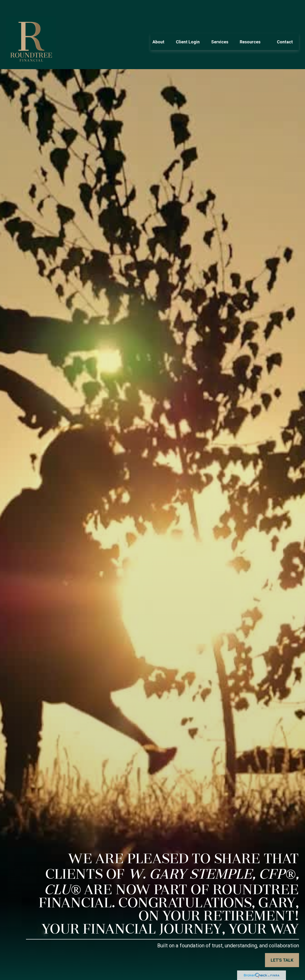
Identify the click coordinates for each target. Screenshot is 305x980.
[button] (158, 28)
